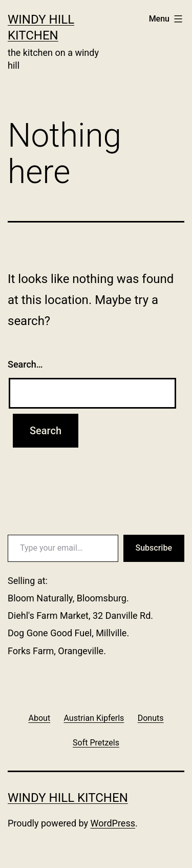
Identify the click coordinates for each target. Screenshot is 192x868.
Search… (25, 364)
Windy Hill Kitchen (68, 798)
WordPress (113, 823)
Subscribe (154, 548)
